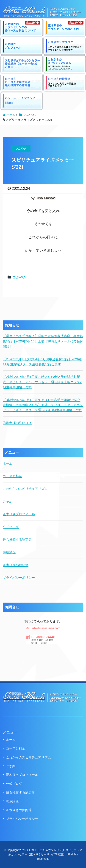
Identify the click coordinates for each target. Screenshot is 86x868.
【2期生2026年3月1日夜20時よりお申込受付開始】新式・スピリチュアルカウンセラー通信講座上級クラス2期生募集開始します (42, 382)
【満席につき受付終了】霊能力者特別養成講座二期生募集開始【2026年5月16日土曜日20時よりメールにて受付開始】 (43, 341)
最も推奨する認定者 (17, 540)
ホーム (8, 463)
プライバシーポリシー (19, 578)
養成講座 (9, 552)
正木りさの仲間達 (16, 565)
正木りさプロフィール (19, 514)
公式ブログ (11, 527)
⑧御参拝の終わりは (17, 423)
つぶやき (19, 277)
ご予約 (8, 502)
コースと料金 (12, 476)
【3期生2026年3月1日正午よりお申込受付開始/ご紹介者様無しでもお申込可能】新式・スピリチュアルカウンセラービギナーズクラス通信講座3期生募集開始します (43, 405)
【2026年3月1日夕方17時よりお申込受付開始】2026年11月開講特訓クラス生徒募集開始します (42, 362)
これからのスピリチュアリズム (25, 489)
